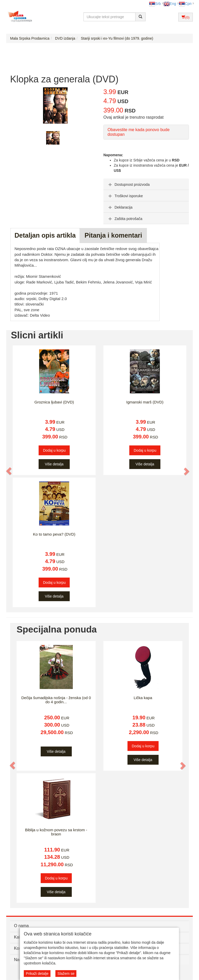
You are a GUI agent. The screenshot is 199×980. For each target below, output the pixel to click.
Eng (170, 4)
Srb (155, 4)
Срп (185, 4)
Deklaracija (120, 207)
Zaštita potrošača (125, 219)
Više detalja (54, 464)
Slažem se (66, 974)
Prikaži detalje (37, 974)
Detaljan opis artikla (45, 235)
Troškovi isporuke (125, 196)
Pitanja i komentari (113, 235)
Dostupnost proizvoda (128, 184)
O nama (21, 926)
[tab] (146, 184)
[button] (9, 471)
